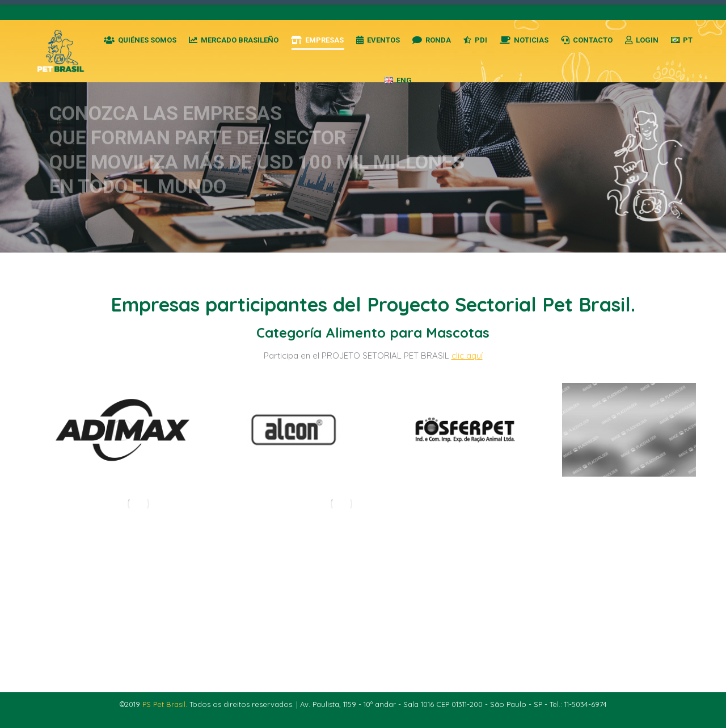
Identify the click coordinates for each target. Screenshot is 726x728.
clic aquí (467, 355)
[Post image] (123, 430)
